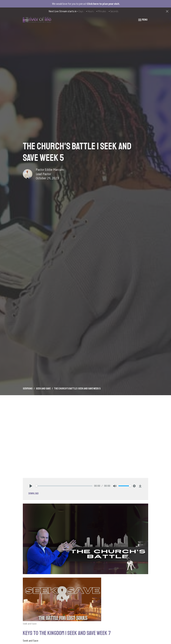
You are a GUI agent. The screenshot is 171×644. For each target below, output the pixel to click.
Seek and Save (43, 389)
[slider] (64, 486)
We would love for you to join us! (86, 4)
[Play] (31, 486)
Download (33, 494)
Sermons (28, 389)
